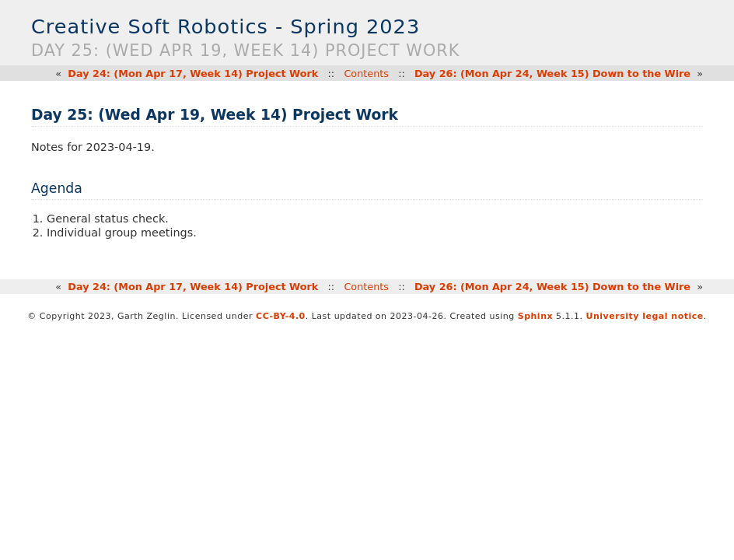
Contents (366, 73)
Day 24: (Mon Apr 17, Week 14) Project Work (193, 73)
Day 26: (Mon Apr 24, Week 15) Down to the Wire (552, 73)
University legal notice (645, 316)
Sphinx (535, 316)
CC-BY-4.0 (281, 316)
